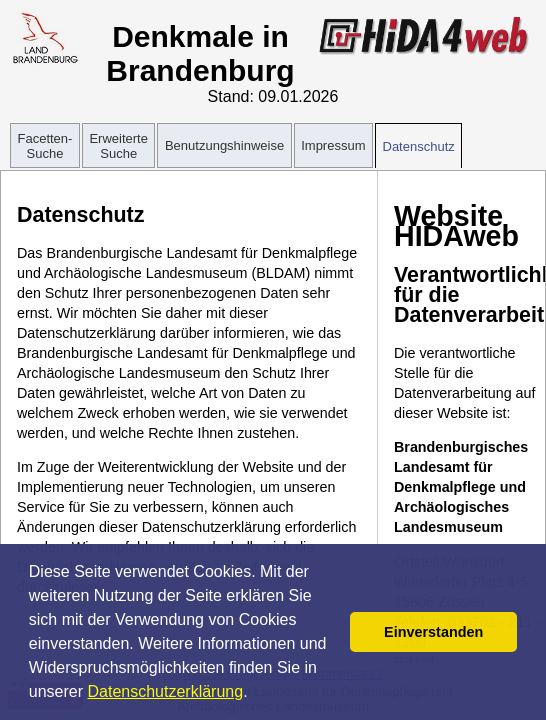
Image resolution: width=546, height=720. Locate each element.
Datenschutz (419, 146)
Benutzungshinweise (224, 145)
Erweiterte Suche (118, 146)
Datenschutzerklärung (166, 691)
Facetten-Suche (45, 146)
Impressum (333, 145)
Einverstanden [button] (433, 632)
